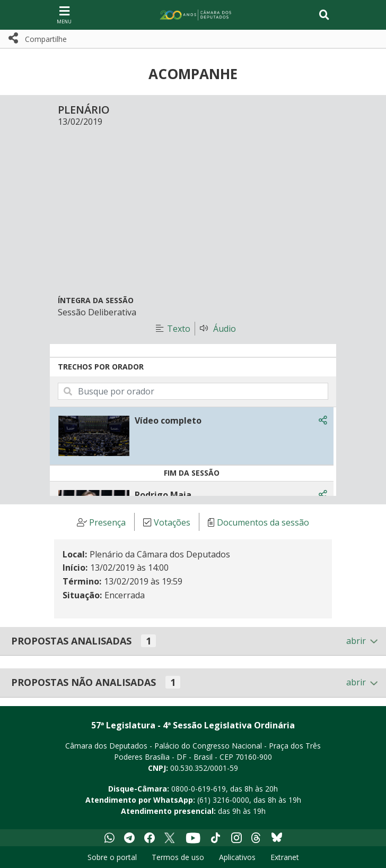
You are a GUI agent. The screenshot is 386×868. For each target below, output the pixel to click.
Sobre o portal (112, 857)
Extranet (285, 857)
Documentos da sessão (263, 522)
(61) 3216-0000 (223, 800)
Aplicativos (237, 857)
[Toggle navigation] (324, 15)
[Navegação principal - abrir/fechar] (64, 15)
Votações (172, 522)
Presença (107, 522)
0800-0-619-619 (199, 789)
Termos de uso (178, 857)
